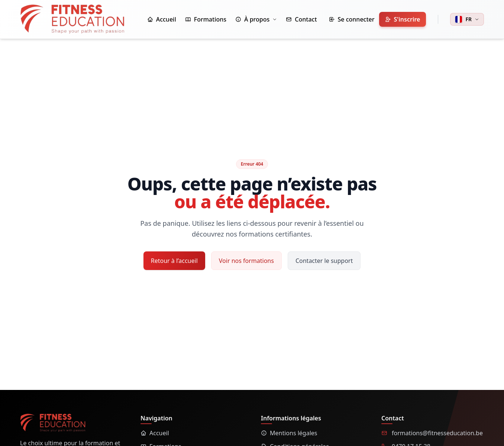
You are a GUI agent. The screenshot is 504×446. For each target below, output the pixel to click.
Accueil (155, 433)
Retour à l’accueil (174, 261)
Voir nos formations (246, 261)
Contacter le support (324, 261)
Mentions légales (289, 433)
